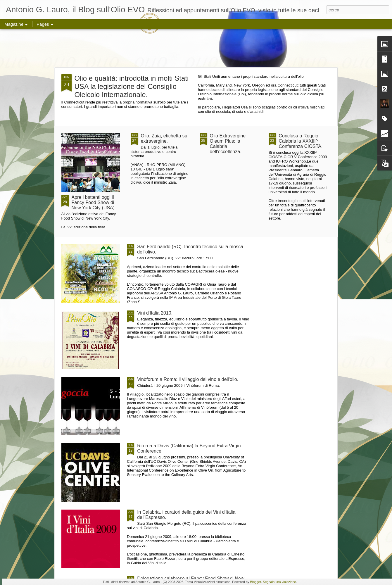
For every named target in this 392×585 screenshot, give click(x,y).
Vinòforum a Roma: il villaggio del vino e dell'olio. (188, 379)
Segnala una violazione (279, 582)
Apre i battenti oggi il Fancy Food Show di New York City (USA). (94, 202)
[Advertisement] (196, 48)
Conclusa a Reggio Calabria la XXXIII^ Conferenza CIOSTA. (301, 141)
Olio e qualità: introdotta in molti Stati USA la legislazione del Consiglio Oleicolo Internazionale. (132, 86)
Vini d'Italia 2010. (155, 313)
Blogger (255, 582)
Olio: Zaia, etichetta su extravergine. (164, 138)
